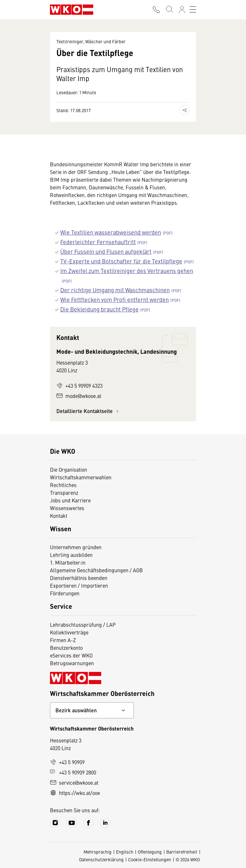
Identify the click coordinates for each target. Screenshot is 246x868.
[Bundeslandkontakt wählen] (92, 710)
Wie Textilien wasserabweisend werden (111, 232)
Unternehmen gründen (76, 547)
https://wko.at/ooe (75, 793)
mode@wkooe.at (79, 396)
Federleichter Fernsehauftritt (98, 242)
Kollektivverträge (69, 632)
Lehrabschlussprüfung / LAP (83, 624)
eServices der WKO (71, 655)
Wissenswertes (67, 508)
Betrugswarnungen (72, 663)
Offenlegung (150, 852)
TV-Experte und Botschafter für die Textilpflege (121, 261)
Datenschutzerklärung (101, 859)
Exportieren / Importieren (79, 585)
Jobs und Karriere (70, 500)
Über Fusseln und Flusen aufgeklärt (106, 251)
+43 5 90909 (67, 762)
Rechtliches (63, 485)
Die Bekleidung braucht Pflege (99, 309)
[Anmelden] (182, 10)
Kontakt (59, 516)
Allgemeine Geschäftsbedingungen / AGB (96, 570)
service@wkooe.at (74, 782)
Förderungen (65, 593)
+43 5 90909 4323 (79, 385)
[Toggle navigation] (193, 10)
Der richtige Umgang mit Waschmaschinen (115, 290)
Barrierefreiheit (182, 852)
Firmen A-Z (63, 640)
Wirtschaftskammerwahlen (81, 477)
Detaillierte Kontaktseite (88, 411)
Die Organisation (69, 469)
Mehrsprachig (98, 852)
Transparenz (64, 492)
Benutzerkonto (66, 648)
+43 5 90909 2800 (73, 772)
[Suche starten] (169, 10)
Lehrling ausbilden (71, 555)
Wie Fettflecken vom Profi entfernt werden (115, 299)
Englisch (125, 852)
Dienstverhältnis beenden (79, 578)
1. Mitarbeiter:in (68, 562)
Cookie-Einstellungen (150, 859)
